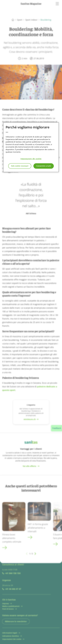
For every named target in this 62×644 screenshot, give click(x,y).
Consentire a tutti (44, 166)
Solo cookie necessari (20, 166)
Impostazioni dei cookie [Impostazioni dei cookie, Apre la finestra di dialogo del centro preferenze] (31, 159)
